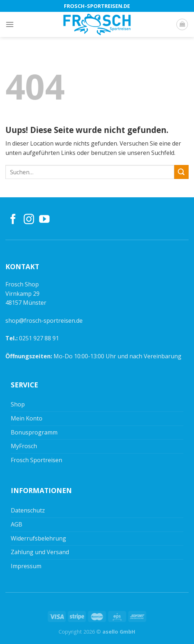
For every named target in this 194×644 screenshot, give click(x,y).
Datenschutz (28, 510)
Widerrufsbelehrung (38, 538)
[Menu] (10, 24)
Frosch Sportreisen (36, 460)
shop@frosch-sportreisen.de (44, 321)
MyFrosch (24, 446)
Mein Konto (27, 418)
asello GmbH (119, 632)
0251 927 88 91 (39, 338)
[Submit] (181, 172)
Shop (18, 404)
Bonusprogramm (34, 432)
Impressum (26, 566)
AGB (17, 524)
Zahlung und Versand (40, 552)
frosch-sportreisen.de (97, 6)
